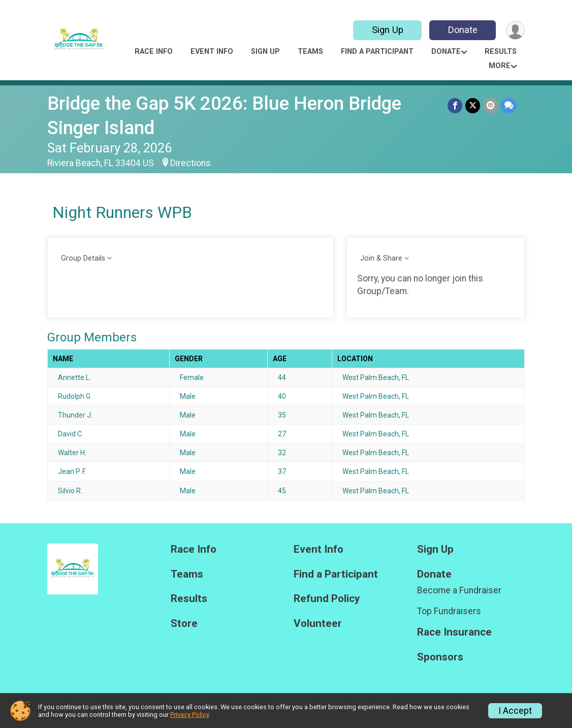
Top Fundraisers (449, 611)
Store (184, 624)
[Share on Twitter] (473, 105)
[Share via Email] (490, 105)
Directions (190, 163)
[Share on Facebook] (455, 105)
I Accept (515, 711)
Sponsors (440, 657)
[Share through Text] (509, 105)
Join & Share (381, 258)
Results (501, 52)
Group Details (83, 258)
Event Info (212, 52)
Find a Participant (377, 52)
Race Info (154, 52)
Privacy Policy (189, 715)
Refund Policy (327, 599)
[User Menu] (515, 30)
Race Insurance (454, 632)
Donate (463, 30)
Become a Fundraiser (459, 590)
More (500, 66)
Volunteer (318, 624)
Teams (310, 52)
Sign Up (388, 30)
